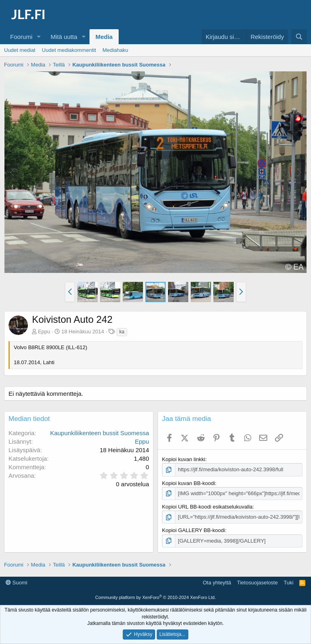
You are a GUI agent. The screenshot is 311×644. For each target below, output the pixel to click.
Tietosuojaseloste (257, 583)
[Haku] (299, 37)
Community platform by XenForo (155, 597)
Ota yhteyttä (217, 583)
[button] (39, 37)
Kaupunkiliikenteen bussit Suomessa (100, 433)
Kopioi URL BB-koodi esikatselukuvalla (207, 507)
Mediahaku (115, 50)
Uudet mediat (20, 50)
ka (122, 332)
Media (104, 37)
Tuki (288, 583)
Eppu (44, 332)
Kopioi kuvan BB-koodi (189, 483)
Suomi (16, 583)
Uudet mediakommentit (69, 50)
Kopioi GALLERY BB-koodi (194, 530)
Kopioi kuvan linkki (184, 459)
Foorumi (21, 37)
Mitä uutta (64, 37)
